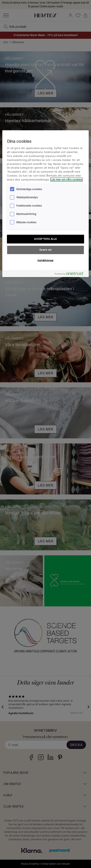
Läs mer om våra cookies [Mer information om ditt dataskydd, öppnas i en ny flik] (67, 180)
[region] (45, 204)
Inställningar (45, 260)
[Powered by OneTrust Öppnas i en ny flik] (71, 274)
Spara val (45, 250)
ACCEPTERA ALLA (45, 239)
